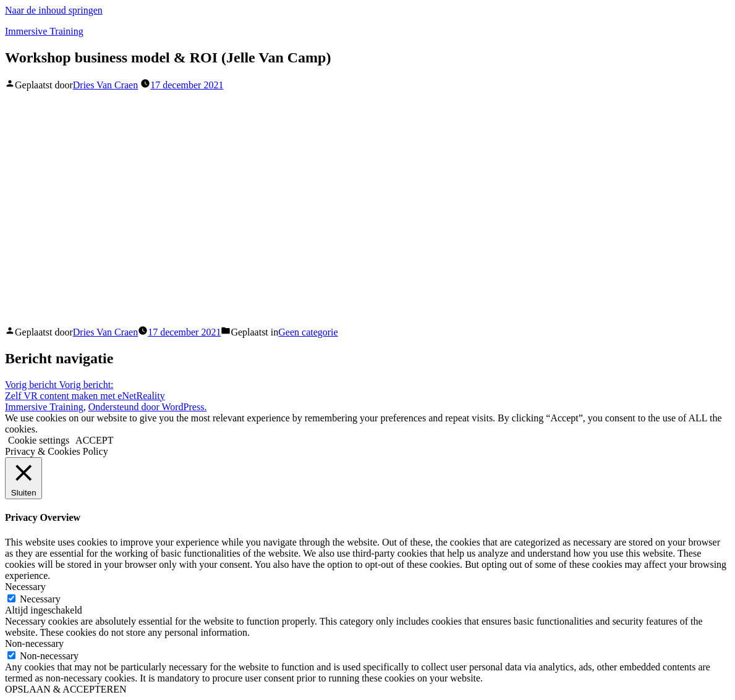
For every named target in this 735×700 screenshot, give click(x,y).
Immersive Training (44, 31)
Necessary (40, 599)
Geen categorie (308, 332)
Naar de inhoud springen (54, 10)
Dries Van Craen (105, 85)
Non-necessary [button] (34, 643)
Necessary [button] (25, 587)
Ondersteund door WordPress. (148, 407)
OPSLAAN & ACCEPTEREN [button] (66, 689)
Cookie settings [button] (39, 440)
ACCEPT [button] (94, 440)
